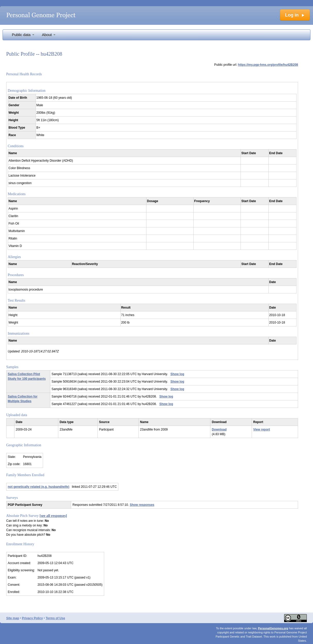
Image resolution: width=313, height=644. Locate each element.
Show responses (142, 505)
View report (262, 430)
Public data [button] (23, 35)
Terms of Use (55, 618)
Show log (177, 374)
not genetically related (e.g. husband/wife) (39, 487)
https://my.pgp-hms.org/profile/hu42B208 (268, 65)
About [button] (49, 35)
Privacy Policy (32, 618)
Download (219, 430)
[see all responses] (53, 516)
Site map (13, 618)
